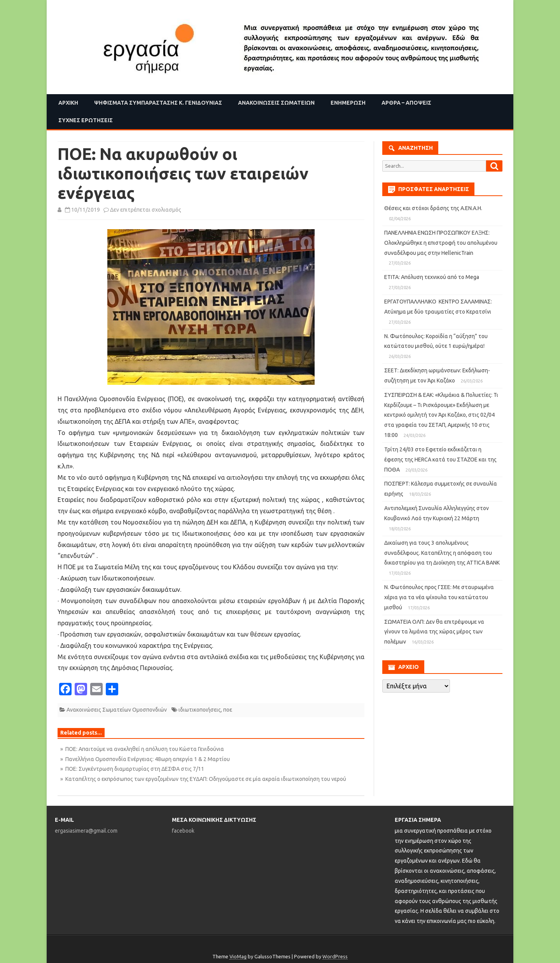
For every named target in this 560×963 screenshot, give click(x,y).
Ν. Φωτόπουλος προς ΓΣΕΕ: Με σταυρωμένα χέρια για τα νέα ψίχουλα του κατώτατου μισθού (439, 597)
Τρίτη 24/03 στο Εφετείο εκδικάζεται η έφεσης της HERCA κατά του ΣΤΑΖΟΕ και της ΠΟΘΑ (440, 460)
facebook (183, 831)
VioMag (238, 956)
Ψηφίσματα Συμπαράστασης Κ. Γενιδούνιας (158, 103)
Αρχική (68, 103)
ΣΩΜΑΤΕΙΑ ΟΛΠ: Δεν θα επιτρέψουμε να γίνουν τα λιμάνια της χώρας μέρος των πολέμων (434, 632)
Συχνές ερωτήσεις (86, 120)
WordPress (335, 956)
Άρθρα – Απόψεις (406, 103)
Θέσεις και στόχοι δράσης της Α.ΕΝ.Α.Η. (433, 208)
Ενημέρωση (348, 103)
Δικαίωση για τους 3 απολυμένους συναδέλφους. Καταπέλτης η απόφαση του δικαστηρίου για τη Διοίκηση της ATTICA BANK (442, 553)
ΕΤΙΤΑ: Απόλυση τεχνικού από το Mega (432, 277)
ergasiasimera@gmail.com (86, 831)
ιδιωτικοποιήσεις (200, 710)
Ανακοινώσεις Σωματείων (276, 103)
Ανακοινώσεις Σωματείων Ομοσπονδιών (117, 710)
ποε (228, 710)
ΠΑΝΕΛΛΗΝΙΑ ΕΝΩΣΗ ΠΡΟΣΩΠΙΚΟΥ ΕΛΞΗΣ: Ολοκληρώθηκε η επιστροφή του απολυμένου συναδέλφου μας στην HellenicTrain (441, 243)
